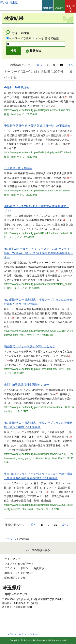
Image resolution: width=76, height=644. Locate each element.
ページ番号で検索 (47, 38)
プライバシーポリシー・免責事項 (24, 568)
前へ (39, 65)
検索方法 (35, 51)
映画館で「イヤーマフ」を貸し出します (30, 346)
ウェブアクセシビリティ (19, 564)
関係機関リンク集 (15, 578)
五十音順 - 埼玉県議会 (18, 168)
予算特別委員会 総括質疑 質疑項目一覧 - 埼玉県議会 (37, 126)
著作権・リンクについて (19, 573)
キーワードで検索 (20, 38)
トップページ (9, 539)
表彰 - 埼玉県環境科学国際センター (27, 385)
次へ (71, 65)
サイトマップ (12, 559)
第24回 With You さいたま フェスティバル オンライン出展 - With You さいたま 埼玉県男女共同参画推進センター (39, 253)
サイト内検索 (21, 33)
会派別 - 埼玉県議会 (17, 88)
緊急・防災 (71, 7)
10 (61, 65)
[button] (48, 5)
